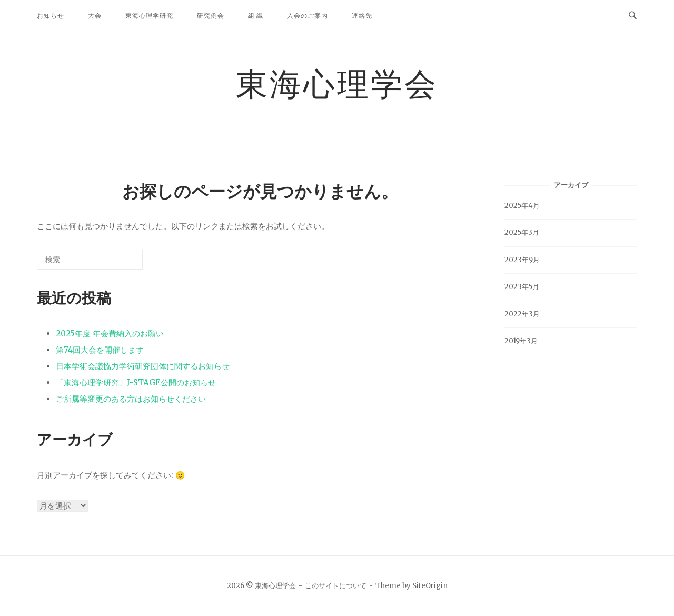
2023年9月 (522, 260)
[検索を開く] (633, 16)
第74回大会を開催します (100, 350)
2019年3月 (521, 341)
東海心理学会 (337, 83)
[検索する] (90, 260)
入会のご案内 (308, 16)
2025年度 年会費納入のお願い (110, 334)
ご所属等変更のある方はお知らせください (131, 399)
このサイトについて (336, 586)
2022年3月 (522, 314)
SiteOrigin (430, 586)
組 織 (256, 16)
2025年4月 (522, 206)
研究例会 (211, 16)
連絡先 (362, 16)
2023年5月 (522, 287)
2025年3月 (522, 232)
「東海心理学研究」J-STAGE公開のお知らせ (136, 382)
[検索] (119, 264)
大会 (95, 16)
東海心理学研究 (149, 16)
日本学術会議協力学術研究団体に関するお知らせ (143, 366)
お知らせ (51, 16)
